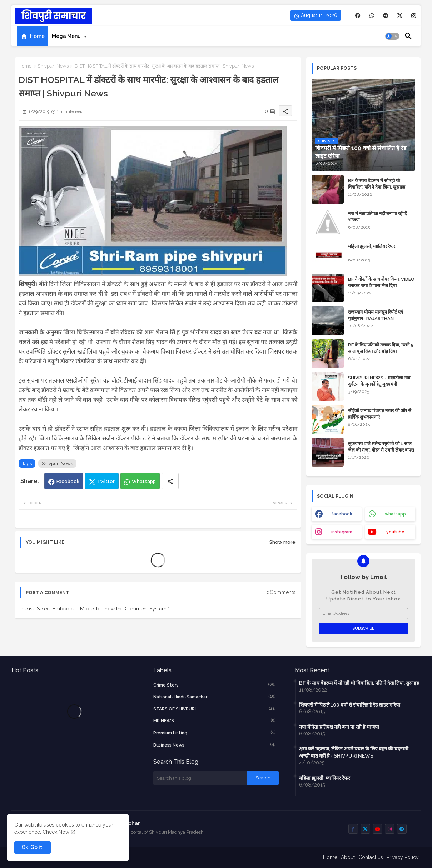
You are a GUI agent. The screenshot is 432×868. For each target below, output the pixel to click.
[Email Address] (363, 614)
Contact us (371, 857)
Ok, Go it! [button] (33, 847)
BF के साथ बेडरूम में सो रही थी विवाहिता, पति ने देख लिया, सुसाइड (377, 184)
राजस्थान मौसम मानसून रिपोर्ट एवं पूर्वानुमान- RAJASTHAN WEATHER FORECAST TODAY (381, 318)
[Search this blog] (200, 778)
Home (37, 36)
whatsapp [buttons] (395, 514)
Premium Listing (215, 733)
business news (215, 745)
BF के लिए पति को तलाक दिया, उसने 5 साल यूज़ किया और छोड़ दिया (381, 348)
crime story (215, 685)
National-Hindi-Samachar (215, 697)
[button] (392, 36)
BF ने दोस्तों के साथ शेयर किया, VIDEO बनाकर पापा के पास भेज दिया (381, 282)
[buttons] (358, 16)
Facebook (68, 481)
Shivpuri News (53, 66)
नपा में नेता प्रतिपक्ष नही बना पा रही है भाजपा (378, 217)
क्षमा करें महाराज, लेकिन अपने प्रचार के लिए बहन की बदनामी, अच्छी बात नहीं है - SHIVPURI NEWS (354, 752)
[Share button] (170, 481)
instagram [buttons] (342, 532)
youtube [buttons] (395, 532)
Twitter (106, 481)
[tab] (33, 36)
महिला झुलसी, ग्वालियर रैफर (372, 246)
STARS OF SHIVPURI (215, 709)
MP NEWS (215, 720)
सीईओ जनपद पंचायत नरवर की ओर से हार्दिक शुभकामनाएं (380, 414)
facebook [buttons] (342, 514)
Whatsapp (144, 481)
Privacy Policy (403, 857)
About (348, 857)
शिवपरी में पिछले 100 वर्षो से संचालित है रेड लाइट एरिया (350, 705)
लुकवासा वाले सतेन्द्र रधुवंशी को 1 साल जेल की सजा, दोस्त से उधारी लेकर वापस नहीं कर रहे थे (381, 450)
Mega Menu (66, 36)
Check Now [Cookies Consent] (56, 832)
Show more (282, 542)
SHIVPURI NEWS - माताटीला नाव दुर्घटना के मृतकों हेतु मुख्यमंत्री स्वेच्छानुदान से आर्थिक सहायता (379, 384)
